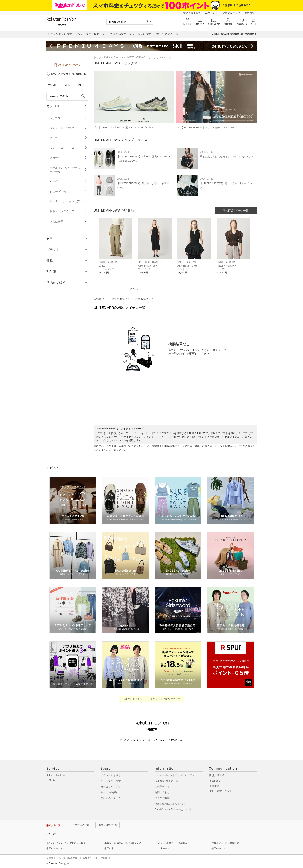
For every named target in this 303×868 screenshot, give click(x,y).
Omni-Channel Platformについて (173, 809)
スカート (68, 158)
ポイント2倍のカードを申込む (174, 843)
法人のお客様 (162, 798)
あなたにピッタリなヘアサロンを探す (66, 843)
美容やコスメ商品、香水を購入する (123, 843)
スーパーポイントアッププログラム (175, 775)
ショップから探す (111, 781)
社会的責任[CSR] (89, 858)
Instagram (215, 786)
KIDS (81, 85)
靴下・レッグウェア (68, 211)
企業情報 (51, 858)
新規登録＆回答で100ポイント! (201, 13)
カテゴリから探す (111, 787)
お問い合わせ (162, 792)
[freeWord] (67, 96)
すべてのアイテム (111, 798)
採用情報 (105, 858)
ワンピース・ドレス (68, 148)
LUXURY (51, 780)
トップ (97, 57)
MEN (67, 85)
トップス (68, 118)
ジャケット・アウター (68, 128)
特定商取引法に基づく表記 (170, 804)
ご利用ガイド (162, 787)
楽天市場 (250, 13)
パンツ (68, 138)
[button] (116, 249)
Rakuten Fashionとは (167, 781)
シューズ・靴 (68, 191)
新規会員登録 (217, 775)
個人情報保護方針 (68, 858)
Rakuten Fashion (114, 57)
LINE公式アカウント (220, 791)
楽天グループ (230, 13)
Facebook (214, 781)
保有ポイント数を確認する (225, 843)
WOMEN (53, 85)
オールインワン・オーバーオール (68, 170)
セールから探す (109, 792)
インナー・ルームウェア (68, 201)
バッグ (68, 182)
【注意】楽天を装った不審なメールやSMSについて (152, 699)
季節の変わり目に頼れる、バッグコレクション (226, 157)
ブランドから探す (111, 775)
